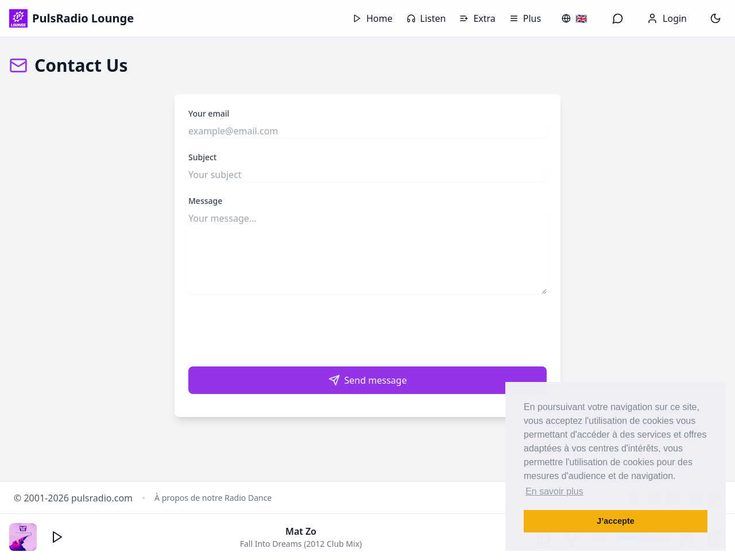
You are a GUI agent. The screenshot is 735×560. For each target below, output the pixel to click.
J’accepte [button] (616, 521)
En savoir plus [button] (554, 491)
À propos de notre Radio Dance (213, 498)
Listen (426, 18)
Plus (525, 18)
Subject (202, 157)
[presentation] (367, 330)
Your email (209, 113)
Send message (368, 380)
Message (205, 201)
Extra (477, 18)
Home (373, 18)
